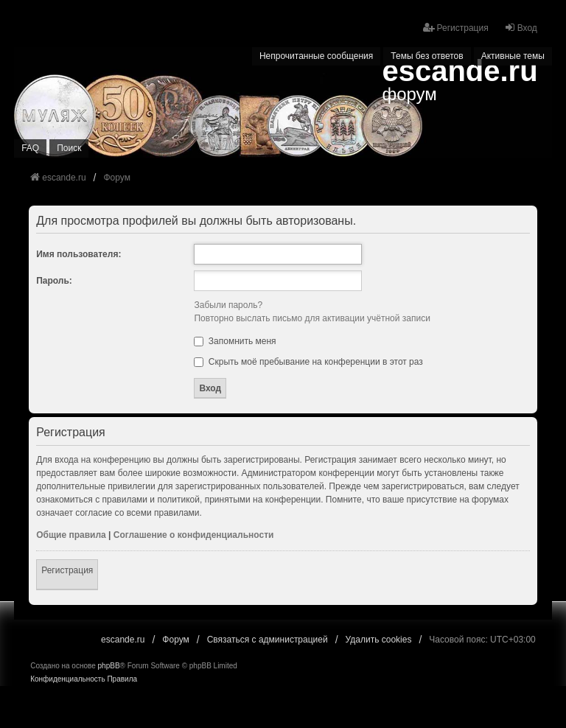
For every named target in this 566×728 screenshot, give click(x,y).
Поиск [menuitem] (69, 148)
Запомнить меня (235, 341)
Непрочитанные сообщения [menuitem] (316, 56)
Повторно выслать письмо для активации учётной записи (312, 318)
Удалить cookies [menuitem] (379, 640)
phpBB (109, 666)
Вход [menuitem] (521, 28)
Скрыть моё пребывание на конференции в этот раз (308, 362)
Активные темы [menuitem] (513, 56)
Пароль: (54, 281)
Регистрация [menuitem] (455, 28)
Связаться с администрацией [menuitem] (268, 640)
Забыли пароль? (228, 305)
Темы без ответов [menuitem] (427, 56)
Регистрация (67, 570)
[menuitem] (67, 679)
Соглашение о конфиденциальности (194, 535)
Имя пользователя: (78, 254)
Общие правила (71, 535)
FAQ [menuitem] (30, 148)
